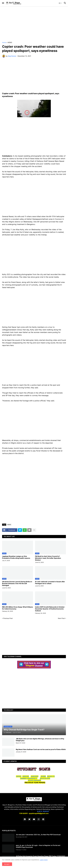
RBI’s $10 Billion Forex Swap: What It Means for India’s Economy (18, 608)
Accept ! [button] (7, 864)
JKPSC (19, 776)
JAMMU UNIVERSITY (29, 778)
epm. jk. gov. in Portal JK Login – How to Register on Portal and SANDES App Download (38, 846)
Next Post (61, 618)
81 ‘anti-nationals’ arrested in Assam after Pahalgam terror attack (50, 583)
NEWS (10, 43)
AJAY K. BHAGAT (43, 811)
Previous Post (8, 618)
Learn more (44, 860)
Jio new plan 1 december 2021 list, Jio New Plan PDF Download (38, 835)
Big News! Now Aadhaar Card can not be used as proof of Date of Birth (41, 749)
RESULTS (51, 776)
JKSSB (43, 776)
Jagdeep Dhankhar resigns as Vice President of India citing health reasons (16, 557)
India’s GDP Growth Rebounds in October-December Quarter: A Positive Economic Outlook (50, 609)
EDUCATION (45, 778)
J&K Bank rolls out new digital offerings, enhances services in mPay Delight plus (40, 740)
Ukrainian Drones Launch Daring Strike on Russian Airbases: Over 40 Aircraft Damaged (17, 583)
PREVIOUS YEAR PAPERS (35, 783)
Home (4, 43)
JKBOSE (26, 776)
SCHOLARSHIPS (34, 780)
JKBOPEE (35, 776)
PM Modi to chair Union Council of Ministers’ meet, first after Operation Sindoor (48, 558)
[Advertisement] (34, 24)
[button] (3, 3)
